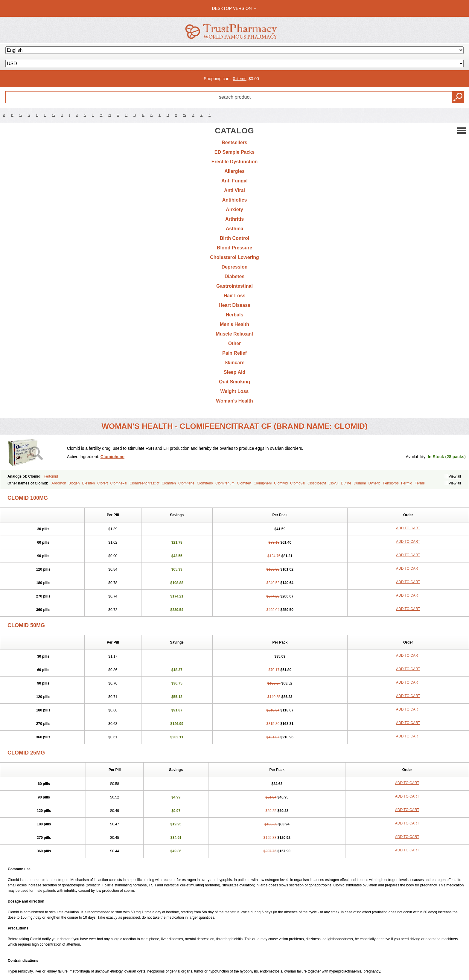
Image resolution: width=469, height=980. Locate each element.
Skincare (235, 363)
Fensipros (391, 483)
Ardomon (59, 483)
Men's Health (234, 324)
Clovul (333, 483)
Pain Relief (234, 353)
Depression (234, 267)
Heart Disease (234, 305)
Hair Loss (235, 296)
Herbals (235, 315)
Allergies (234, 171)
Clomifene (186, 483)
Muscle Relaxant (234, 334)
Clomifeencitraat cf (144, 483)
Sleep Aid (234, 372)
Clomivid (281, 483)
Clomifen (169, 483)
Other (235, 343)
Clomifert (244, 483)
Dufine (346, 483)
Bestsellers (234, 142)
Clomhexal (119, 483)
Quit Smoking (234, 382)
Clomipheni (263, 483)
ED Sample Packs (234, 152)
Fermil (419, 483)
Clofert (102, 483)
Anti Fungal (234, 181)
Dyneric (375, 483)
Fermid (407, 483)
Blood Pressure (234, 248)
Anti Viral (234, 190)
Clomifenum (225, 483)
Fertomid (51, 476)
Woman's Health (234, 401)
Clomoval (298, 483)
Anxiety (234, 209)
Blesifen (88, 483)
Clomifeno (205, 483)
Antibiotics (235, 200)
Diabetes (235, 276)
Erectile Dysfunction (235, 162)
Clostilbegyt (317, 483)
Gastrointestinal (234, 286)
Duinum (360, 483)
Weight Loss (235, 391)
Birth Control (235, 238)
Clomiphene (112, 457)
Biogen (74, 483)
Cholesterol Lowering (234, 257)
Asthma (235, 229)
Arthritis (234, 219)
